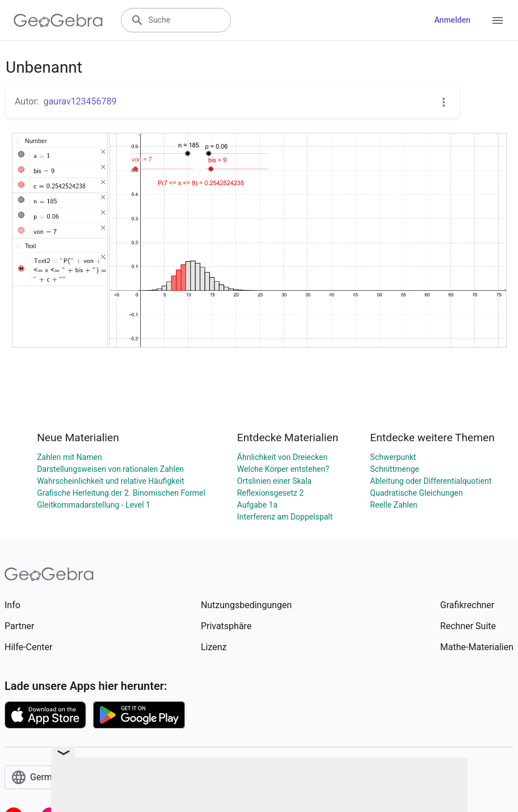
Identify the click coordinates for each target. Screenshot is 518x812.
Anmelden (452, 20)
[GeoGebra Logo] (58, 20)
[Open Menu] (498, 20)
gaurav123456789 (80, 101)
